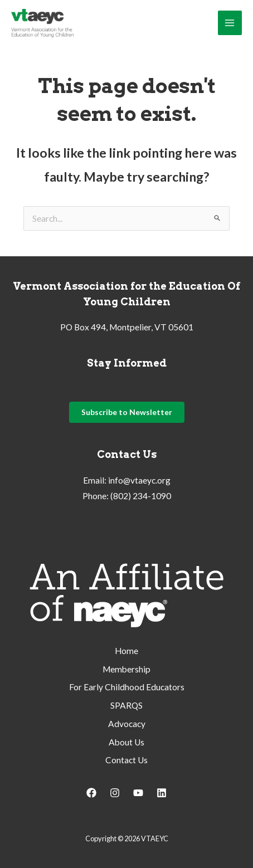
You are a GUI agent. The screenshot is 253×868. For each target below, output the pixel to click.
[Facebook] (91, 793)
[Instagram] (115, 793)
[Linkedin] (162, 793)
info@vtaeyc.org (139, 480)
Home (126, 651)
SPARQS (126, 705)
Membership (126, 669)
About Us (126, 742)
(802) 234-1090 (141, 496)
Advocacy (127, 724)
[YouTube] (138, 793)
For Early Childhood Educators (127, 687)
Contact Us (126, 760)
